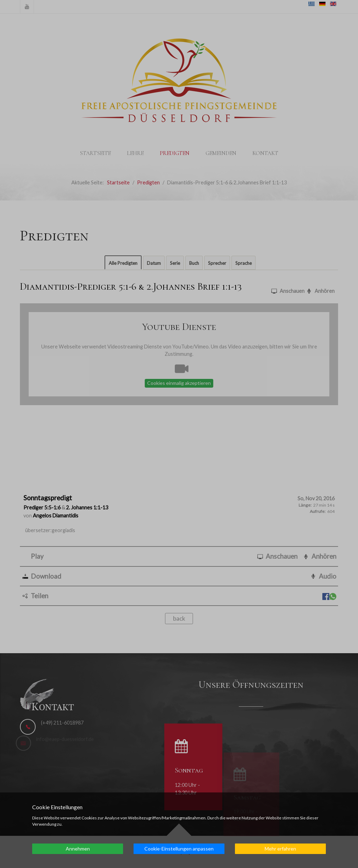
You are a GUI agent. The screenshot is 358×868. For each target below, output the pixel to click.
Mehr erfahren (280, 849)
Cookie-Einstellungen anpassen (179, 849)
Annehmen (78, 849)
